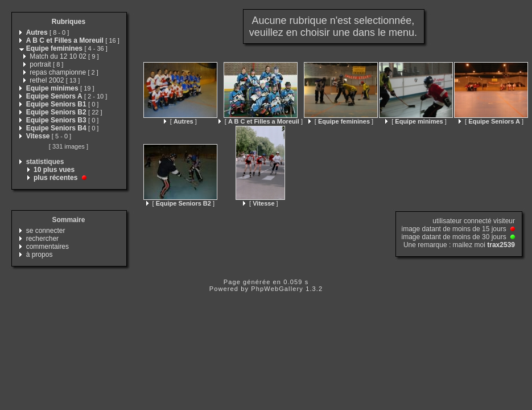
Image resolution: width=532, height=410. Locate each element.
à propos (40, 255)
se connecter (46, 231)
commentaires (48, 247)
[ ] (180, 121)
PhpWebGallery (277, 289)
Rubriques (69, 22)
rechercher (42, 239)
